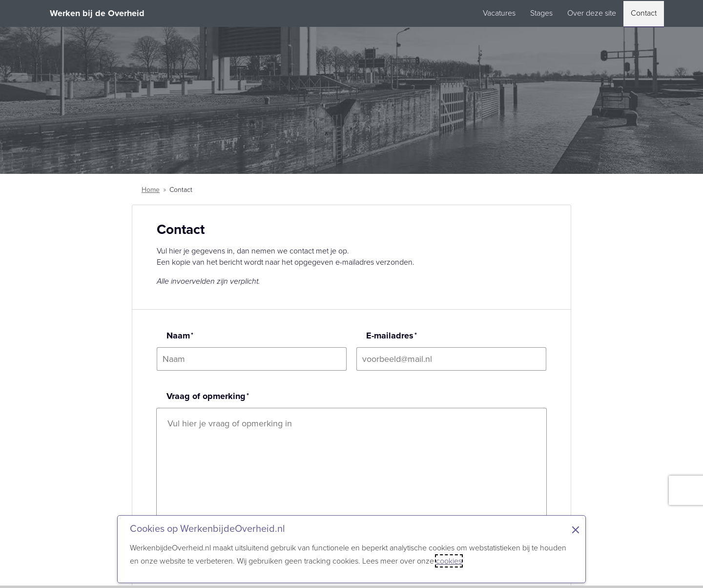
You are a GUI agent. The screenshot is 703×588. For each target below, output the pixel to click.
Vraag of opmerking (206, 396)
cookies (449, 561)
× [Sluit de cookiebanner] (576, 530)
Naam (178, 336)
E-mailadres (390, 336)
